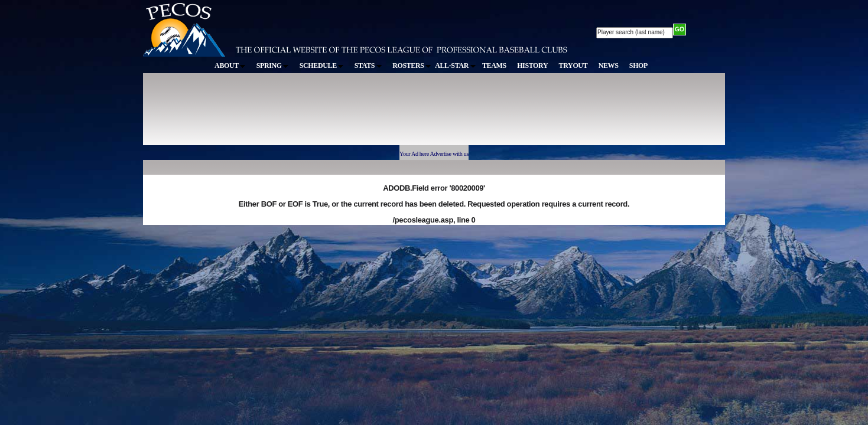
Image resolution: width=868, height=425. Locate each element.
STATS (368, 66)
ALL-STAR (455, 66)
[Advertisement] (360, 115)
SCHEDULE (322, 66)
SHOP (638, 66)
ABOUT (230, 66)
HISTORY (532, 66)
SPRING (273, 66)
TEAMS (494, 66)
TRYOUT (573, 66)
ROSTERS (412, 66)
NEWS (609, 66)
